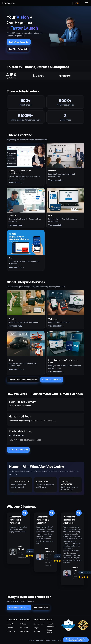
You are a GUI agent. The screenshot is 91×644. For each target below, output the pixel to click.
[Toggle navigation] (86, 3)
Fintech (23, 624)
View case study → (16, 183)
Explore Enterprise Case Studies (23, 380)
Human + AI (24, 631)
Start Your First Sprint (18, 450)
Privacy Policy (50, 631)
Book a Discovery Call (52, 380)
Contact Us (11, 631)
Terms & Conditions (51, 625)
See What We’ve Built (18, 49)
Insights (37, 628)
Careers (10, 628)
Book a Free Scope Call (19, 42)
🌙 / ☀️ (76, 3)
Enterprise (24, 628)
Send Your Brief (41, 608)
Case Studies (39, 624)
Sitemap (37, 631)
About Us (10, 624)
